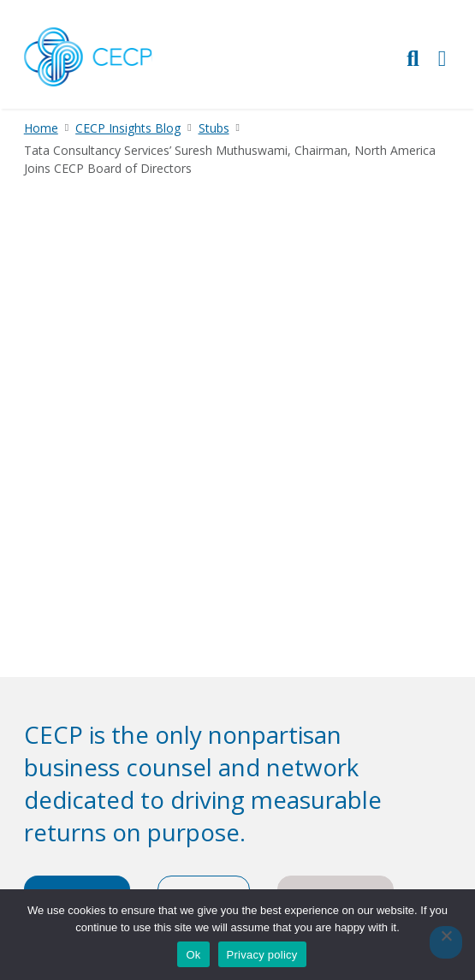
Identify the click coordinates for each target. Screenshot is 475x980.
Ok (193, 955)
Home (41, 128)
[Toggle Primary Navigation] (442, 58)
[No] (446, 942)
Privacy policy (262, 955)
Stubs (214, 128)
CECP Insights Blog (128, 128)
